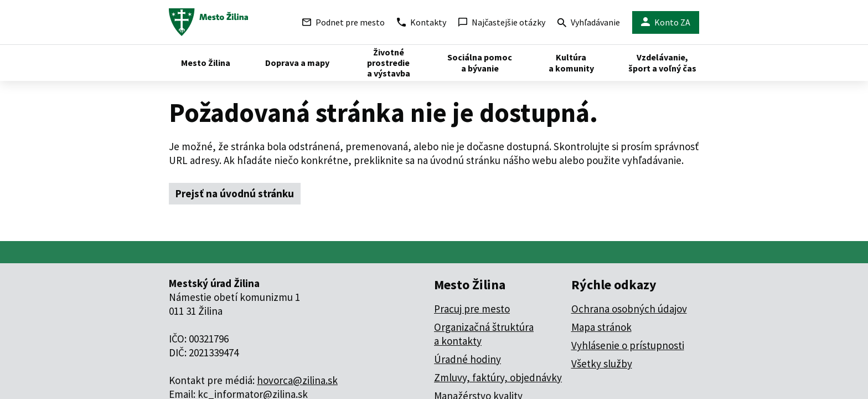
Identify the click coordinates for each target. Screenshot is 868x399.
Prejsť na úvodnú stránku (235, 193)
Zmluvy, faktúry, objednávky (498, 377)
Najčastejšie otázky (502, 22)
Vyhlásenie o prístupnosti (628, 345)
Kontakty (422, 22)
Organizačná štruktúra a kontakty (484, 334)
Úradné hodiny (467, 359)
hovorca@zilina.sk (297, 380)
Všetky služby (602, 364)
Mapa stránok (601, 327)
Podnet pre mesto (343, 22)
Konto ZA (666, 22)
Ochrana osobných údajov (629, 309)
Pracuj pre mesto (472, 309)
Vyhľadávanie (589, 24)
